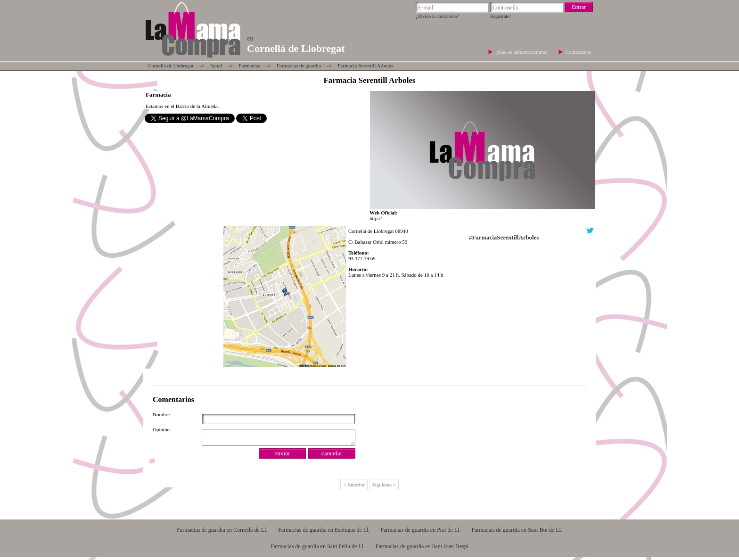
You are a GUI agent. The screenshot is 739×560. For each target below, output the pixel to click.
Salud (216, 66)
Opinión (161, 429)
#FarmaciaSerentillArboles (504, 238)
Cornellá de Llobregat (171, 66)
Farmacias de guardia (299, 66)
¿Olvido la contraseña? (437, 16)
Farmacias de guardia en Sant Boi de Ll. (517, 533)
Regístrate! (501, 16)
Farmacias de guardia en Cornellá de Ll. (222, 533)
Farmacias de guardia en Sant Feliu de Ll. (318, 549)
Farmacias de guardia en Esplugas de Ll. (324, 533)
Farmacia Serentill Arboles (365, 66)
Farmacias (249, 66)
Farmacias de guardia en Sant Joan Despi (422, 549)
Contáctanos (578, 52)
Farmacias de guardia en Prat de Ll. (420, 533)
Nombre (161, 414)
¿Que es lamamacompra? (522, 52)
